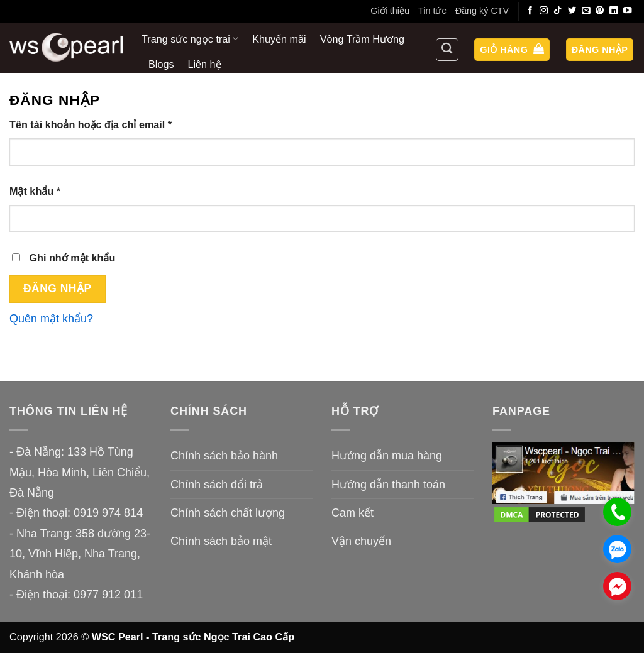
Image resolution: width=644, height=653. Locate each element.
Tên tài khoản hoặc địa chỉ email (103, 125)
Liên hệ (205, 64)
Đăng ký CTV (482, 11)
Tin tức (432, 11)
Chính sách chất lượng (228, 513)
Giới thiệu (390, 11)
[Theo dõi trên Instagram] (544, 11)
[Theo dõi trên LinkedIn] (614, 11)
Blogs (161, 64)
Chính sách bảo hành (224, 456)
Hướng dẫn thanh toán (388, 485)
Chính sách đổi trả (217, 485)
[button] (512, 50)
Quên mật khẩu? (51, 319)
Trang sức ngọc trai (190, 39)
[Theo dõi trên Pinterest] (600, 11)
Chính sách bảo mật (221, 541)
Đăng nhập (58, 288)
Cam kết (353, 513)
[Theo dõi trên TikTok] (558, 11)
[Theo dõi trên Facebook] (530, 11)
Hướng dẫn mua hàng (387, 456)
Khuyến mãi (279, 39)
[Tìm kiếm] (447, 50)
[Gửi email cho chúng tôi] (586, 11)
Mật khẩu (47, 191)
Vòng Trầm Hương (362, 39)
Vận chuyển (361, 541)
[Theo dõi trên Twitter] (572, 11)
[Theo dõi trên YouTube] (628, 11)
